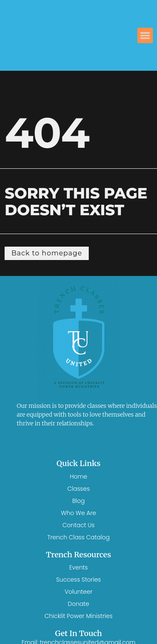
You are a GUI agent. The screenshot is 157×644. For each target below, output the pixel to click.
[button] (145, 36)
